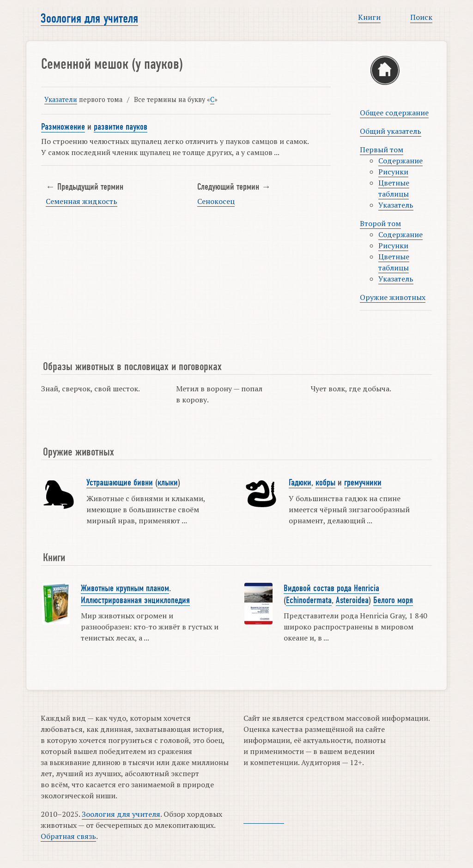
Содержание (400, 161)
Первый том (382, 150)
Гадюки (300, 483)
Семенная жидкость (82, 201)
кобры (325, 483)
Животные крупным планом (125, 588)
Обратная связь (68, 836)
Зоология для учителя (89, 18)
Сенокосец (216, 201)
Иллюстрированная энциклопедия (135, 600)
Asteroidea (352, 600)
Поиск (421, 17)
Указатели (61, 99)
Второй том (380, 223)
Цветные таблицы (394, 188)
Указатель (396, 205)
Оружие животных (393, 297)
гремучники (363, 483)
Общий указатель (391, 131)
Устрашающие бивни (120, 483)
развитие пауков (121, 127)
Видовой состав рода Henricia (331, 588)
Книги (369, 17)
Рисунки (393, 172)
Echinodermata (309, 600)
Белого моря (393, 600)
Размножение (63, 127)
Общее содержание (394, 113)
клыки (168, 483)
